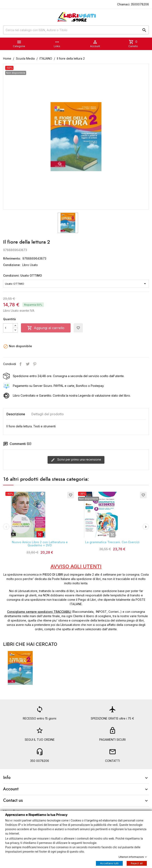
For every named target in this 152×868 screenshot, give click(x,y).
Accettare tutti (109, 863)
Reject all (137, 863)
